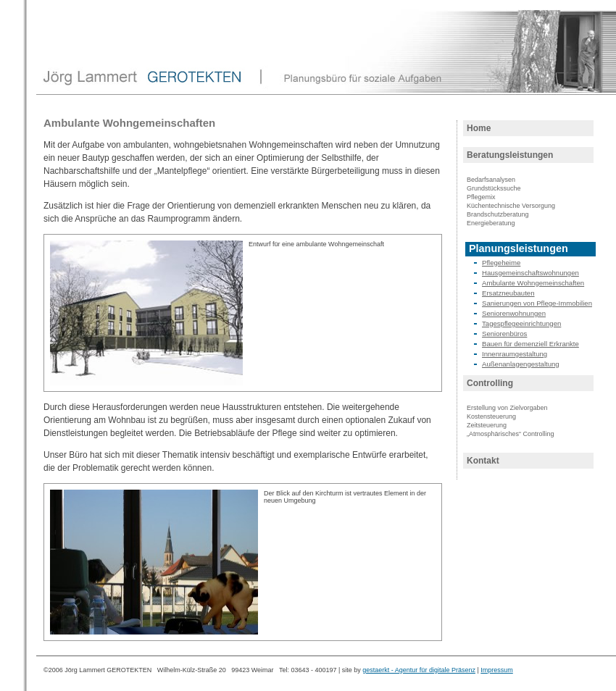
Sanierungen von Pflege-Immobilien (537, 303)
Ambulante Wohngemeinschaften (533, 283)
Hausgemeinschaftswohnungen (530, 273)
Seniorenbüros (504, 334)
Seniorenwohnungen (514, 313)
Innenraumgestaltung (515, 354)
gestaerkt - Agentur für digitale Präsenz (419, 670)
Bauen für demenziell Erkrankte (530, 344)
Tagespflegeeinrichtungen (521, 323)
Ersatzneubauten (508, 293)
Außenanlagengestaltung (521, 364)
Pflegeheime (501, 263)
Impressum (497, 670)
